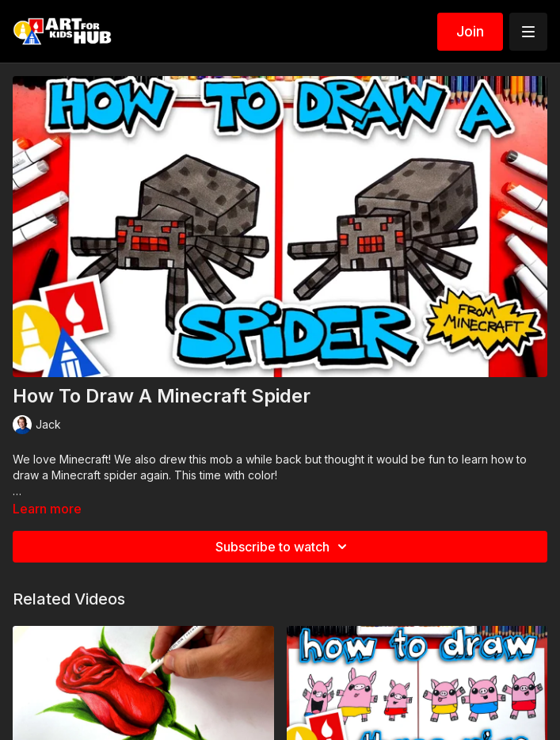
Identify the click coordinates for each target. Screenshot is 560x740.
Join (470, 31)
